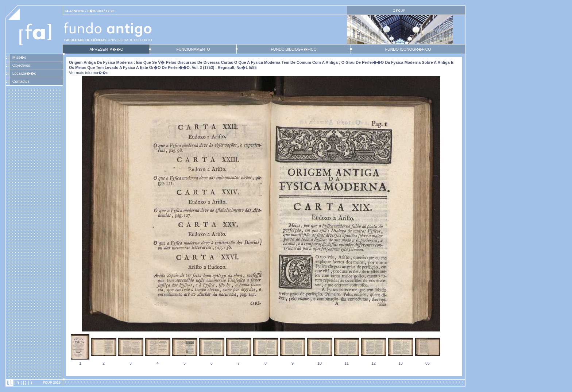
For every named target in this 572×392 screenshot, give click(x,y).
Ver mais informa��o (89, 73)
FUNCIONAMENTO (193, 49)
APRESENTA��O (106, 49)
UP (400, 11)
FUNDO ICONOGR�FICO (408, 49)
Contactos (21, 81)
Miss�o (19, 57)
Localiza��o (24, 73)
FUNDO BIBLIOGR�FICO (293, 49)
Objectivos (21, 65)
